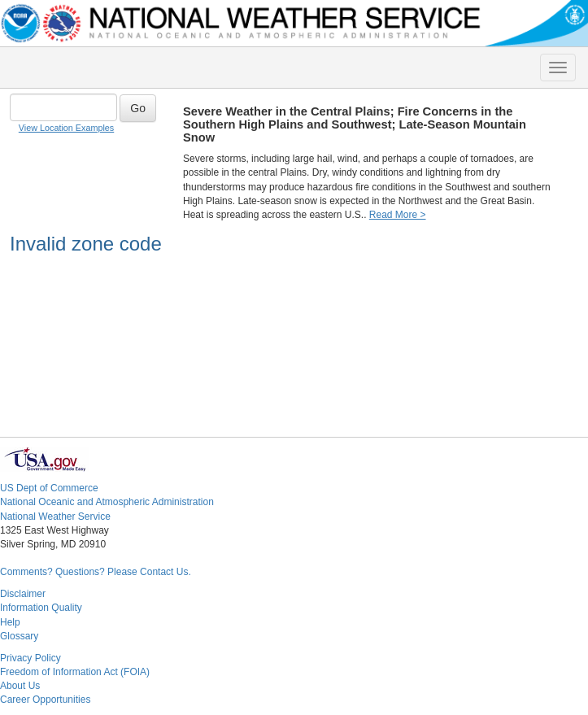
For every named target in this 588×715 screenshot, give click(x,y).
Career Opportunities (45, 700)
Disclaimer (23, 594)
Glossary (19, 636)
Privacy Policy (30, 658)
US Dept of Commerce (49, 488)
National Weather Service (55, 517)
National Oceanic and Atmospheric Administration (107, 502)
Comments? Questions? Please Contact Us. (96, 572)
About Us (20, 686)
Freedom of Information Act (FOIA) (75, 672)
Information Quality (41, 608)
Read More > (398, 215)
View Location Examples (66, 128)
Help (10, 622)
